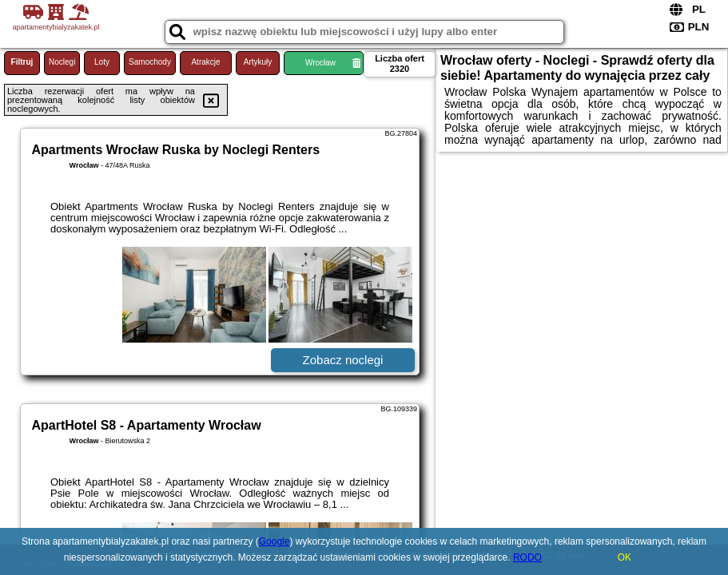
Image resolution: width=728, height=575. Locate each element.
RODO (527, 557)
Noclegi (62, 62)
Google (274, 541)
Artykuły (258, 62)
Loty (102, 62)
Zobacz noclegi (343, 360)
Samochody (150, 62)
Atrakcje (205, 62)
